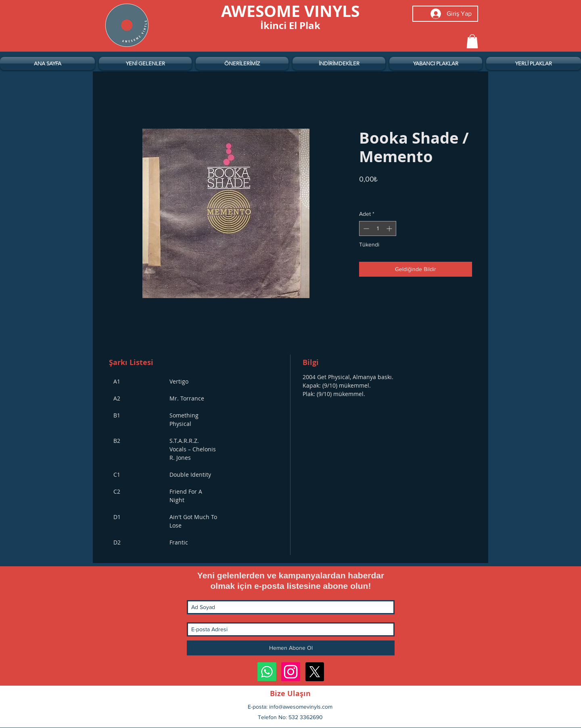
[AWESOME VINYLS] (290, 11)
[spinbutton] (378, 228)
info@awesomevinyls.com (301, 707)
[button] (472, 41)
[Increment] (390, 228)
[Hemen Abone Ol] (291, 648)
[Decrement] (365, 228)
